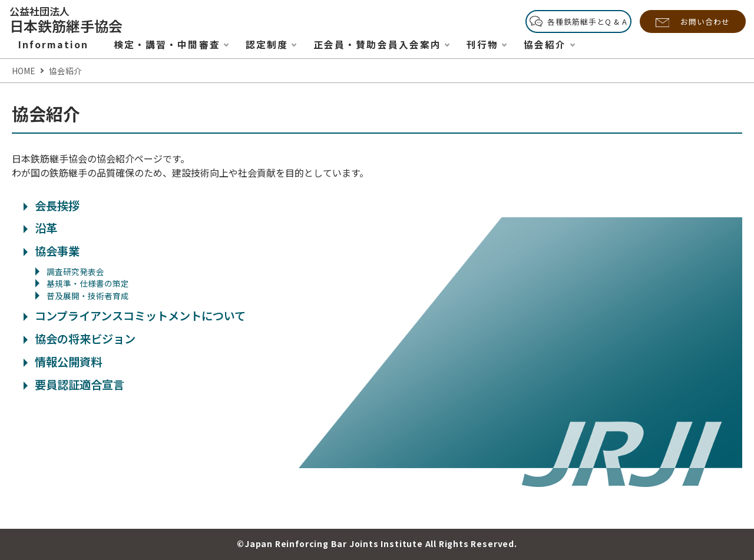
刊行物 (482, 44)
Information (53, 44)
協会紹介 (545, 44)
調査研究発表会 (70, 271)
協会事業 (52, 251)
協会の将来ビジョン (80, 339)
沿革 (40, 228)
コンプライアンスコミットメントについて (135, 316)
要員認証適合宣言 (74, 385)
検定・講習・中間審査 (167, 44)
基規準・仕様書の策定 (82, 283)
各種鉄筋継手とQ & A (587, 21)
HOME (23, 71)
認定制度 (267, 44)
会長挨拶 (52, 206)
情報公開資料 (63, 362)
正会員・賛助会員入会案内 (377, 44)
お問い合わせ (705, 21)
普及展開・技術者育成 (82, 296)
